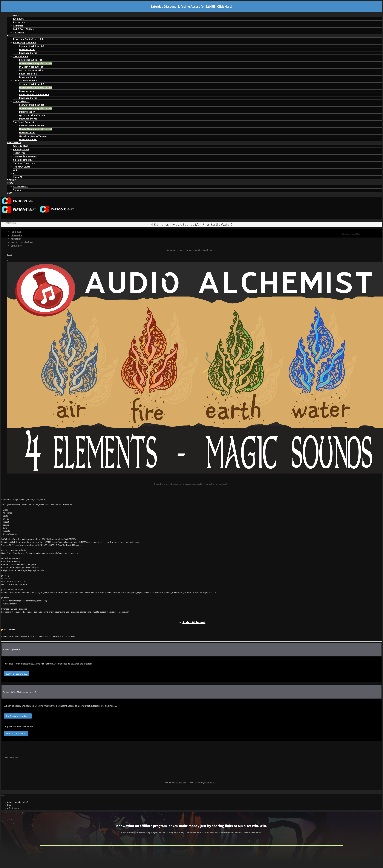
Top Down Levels (22, 167)
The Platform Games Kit (25, 81)
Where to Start (21, 146)
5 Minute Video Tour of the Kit (34, 94)
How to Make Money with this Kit (36, 63)
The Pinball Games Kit (24, 122)
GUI (15, 170)
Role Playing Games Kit (25, 43)
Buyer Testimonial (28, 74)
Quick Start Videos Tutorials (33, 136)
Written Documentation (31, 70)
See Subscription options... (18, 716)
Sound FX (18, 177)
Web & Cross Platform (24, 29)
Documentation (27, 49)
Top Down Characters (24, 163)
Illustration (19, 22)
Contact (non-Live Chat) (18, 802)
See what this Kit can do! (32, 46)
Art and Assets (20, 187)
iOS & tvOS (18, 19)
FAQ (9, 805)
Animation (18, 26)
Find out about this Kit (31, 60)
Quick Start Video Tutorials (33, 115)
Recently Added (21, 149)
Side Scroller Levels (23, 160)
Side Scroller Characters (25, 156)
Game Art (181, 782)
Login (345, 233)
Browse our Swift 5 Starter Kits (29, 39)
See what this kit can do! (31, 84)
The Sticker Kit (21, 56)
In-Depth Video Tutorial (31, 67)
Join (356, 233)
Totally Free (19, 153)
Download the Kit (28, 53)
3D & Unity (18, 33)
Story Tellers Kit (21, 101)
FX (14, 174)
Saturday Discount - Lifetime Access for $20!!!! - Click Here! (191, 6)
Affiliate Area (13, 808)
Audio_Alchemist (194, 622)
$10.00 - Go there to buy (16, 674)
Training (17, 190)
